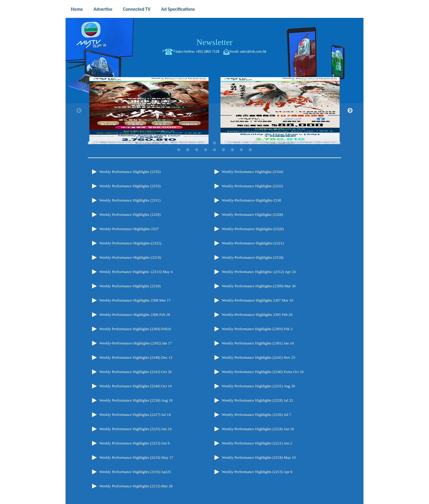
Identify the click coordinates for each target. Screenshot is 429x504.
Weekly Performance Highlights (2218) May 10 (259, 457)
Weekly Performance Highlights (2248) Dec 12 (136, 357)
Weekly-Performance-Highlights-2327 (129, 229)
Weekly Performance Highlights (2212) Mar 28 (136, 486)
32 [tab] (197, 150)
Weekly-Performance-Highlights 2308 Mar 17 (135, 300)
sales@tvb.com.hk (253, 52)
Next (350, 111)
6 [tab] (134, 143)
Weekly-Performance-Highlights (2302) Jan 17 (136, 343)
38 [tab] (250, 150)
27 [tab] (322, 143)
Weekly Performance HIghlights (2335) (130, 172)
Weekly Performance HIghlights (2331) (130, 200)
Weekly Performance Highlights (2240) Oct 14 (135, 386)
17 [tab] (232, 143)
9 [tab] (161, 143)
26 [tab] (313, 143)
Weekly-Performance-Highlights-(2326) (253, 229)
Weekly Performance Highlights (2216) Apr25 (135, 472)
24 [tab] (295, 143)
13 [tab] (197, 143)
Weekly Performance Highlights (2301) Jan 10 (258, 343)
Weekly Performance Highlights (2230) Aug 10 (136, 400)
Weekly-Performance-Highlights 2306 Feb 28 (135, 315)
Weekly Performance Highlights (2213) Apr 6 (257, 472)
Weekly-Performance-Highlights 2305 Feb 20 (257, 315)
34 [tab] (214, 150)
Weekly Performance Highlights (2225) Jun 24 (135, 429)
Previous (79, 111)
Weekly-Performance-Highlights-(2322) (130, 243)
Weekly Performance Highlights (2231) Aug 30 (258, 386)
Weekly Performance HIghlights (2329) (130, 214)
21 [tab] (268, 143)
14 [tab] (206, 143)
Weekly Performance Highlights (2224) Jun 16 (258, 429)
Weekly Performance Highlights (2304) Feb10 (135, 329)
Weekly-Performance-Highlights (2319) (130, 257)
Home (77, 9)
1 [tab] (89, 143)
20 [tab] (259, 143)
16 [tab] (223, 143)
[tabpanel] (149, 111)
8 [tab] (152, 143)
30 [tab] (179, 150)
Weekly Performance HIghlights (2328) (252, 214)
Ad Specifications (178, 9)
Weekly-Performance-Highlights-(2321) (253, 243)
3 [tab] (107, 143)
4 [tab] (116, 143)
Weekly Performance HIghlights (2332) (252, 186)
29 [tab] (340, 143)
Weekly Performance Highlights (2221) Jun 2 (257, 443)
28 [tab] (331, 143)
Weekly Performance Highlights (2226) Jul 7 (256, 415)
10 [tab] (170, 143)
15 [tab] (214, 143)
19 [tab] (250, 143)
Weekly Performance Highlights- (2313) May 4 (136, 272)
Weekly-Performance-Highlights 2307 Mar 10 (257, 300)
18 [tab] (241, 143)
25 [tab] (304, 143)
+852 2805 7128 (208, 52)
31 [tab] (188, 150)
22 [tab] (277, 143)
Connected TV (137, 9)
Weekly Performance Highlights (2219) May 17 (136, 457)
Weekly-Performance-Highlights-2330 (251, 200)
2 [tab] (98, 143)
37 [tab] (241, 150)
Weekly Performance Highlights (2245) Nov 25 (258, 357)
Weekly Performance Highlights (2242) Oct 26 (135, 372)
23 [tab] (286, 143)
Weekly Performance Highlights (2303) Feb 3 (257, 329)
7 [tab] (143, 143)
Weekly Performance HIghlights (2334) (252, 172)
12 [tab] (188, 143)
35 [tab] (223, 150)
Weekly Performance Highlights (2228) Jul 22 (257, 400)
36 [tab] (232, 150)
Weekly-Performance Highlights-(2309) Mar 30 (259, 286)
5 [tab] (125, 143)
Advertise (103, 9)
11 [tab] (179, 143)
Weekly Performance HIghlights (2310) (130, 286)
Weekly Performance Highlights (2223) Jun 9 (134, 443)
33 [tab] (206, 150)
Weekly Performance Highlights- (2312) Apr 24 (259, 272)
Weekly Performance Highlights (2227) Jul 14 (135, 415)
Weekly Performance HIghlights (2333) (130, 186)
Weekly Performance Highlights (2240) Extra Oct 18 (263, 372)
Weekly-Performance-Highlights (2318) (252, 257)
